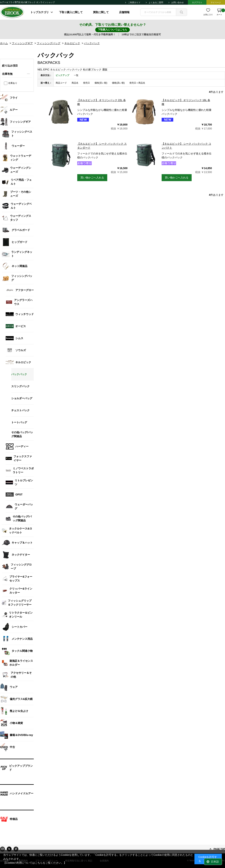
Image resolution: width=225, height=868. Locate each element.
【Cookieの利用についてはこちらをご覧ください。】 (35, 863)
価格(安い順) (101, 83)
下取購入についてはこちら (112, 30)
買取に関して (101, 12)
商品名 (75, 83)
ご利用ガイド (134, 2)
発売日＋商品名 (137, 83)
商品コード (61, 83)
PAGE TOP (219, 849)
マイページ (216, 2)
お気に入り (208, 15)
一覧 (76, 75)
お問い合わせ (178, 2)
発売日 (86, 83)
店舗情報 (124, 12)
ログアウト (197, 2)
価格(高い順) (118, 83)
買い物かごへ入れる (92, 178)
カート (221, 12)
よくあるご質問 (156, 2)
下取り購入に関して (71, 12)
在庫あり (13, 83)
